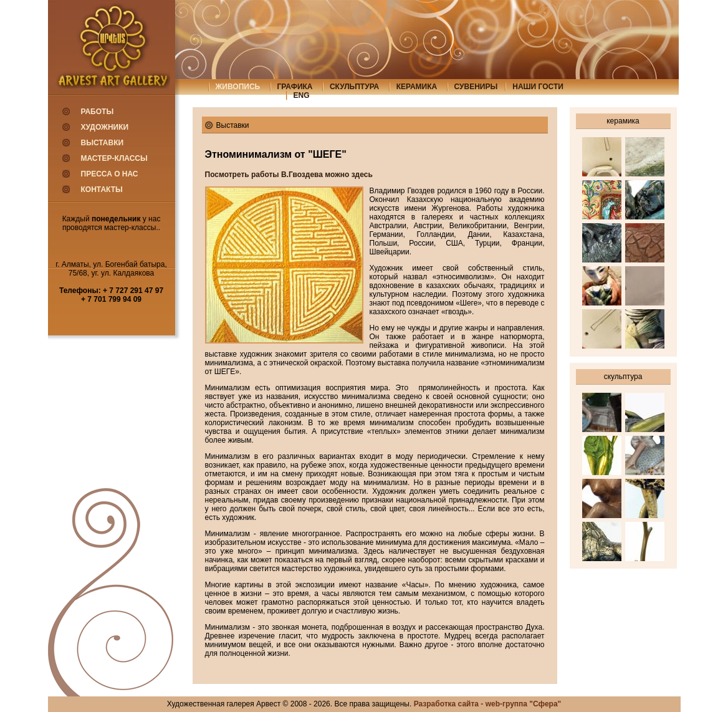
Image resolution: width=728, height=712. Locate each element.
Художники (105, 127)
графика (295, 87)
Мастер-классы (114, 158)
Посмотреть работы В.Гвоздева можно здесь (289, 175)
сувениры (476, 87)
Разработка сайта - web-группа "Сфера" (488, 704)
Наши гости (538, 87)
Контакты (102, 190)
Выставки (103, 143)
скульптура (354, 87)
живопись (238, 87)
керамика (417, 87)
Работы (98, 112)
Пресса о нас (110, 174)
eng (302, 95)
